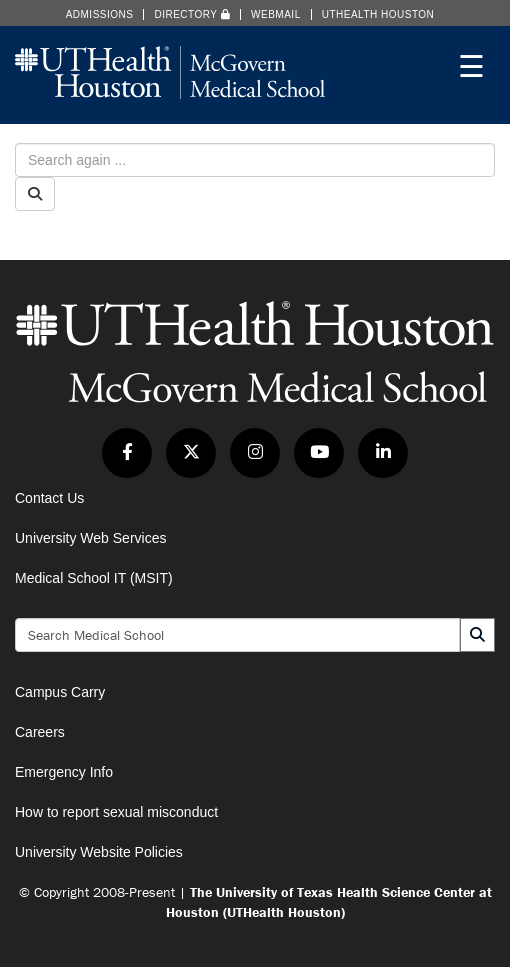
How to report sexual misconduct (116, 812)
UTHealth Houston (378, 14)
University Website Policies (99, 852)
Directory (192, 14)
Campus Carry (60, 692)
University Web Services (90, 538)
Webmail (276, 14)
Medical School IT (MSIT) (94, 578)
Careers (40, 732)
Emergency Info (64, 772)
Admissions (100, 14)
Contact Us (49, 498)
